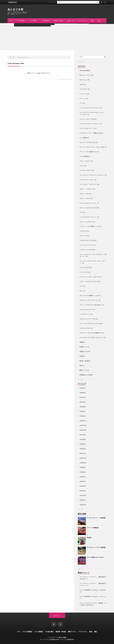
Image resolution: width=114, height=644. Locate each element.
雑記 (99, 21)
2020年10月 (83, 463)
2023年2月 (83, 402)
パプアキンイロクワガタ (86, 250)
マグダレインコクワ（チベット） (89, 300)
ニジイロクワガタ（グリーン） (88, 217)
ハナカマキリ (83, 231)
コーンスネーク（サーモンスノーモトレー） (92, 175)
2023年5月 (83, 397)
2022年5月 (83, 411)
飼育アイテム (71, 21)
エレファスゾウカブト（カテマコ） (90, 124)
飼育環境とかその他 (85, 375)
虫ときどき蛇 (15, 9)
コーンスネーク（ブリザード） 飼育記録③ (92, 577)
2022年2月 (83, 416)
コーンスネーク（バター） (87, 180)
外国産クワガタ (84, 351)
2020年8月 (83, 467)
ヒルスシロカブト (85, 267)
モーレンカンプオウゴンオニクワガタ (90, 323)
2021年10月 (83, 430)
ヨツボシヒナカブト (85, 328)
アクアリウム (82, 21)
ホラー (81, 291)
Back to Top (57, 616)
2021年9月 (83, 435)
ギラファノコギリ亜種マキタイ (88, 152)
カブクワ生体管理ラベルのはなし (89, 590)
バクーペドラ (83, 236)
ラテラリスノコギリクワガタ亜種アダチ (91, 333)
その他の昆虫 (45, 21)
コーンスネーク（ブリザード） (88, 184)
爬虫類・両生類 (58, 21)
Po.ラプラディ (84, 89)
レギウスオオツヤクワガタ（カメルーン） (92, 337)
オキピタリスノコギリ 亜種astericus (90, 133)
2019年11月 (83, 495)
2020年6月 (83, 472)
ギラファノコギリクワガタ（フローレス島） (92, 147)
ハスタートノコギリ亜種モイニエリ (90, 226)
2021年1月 (83, 453)
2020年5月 (83, 477)
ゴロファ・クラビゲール (86, 189)
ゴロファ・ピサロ (85, 194)
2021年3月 (83, 444)
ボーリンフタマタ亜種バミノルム (89, 295)
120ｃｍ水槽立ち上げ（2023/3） (96, 557)
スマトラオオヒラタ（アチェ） (88, 203)
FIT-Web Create (54, 639)
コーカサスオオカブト (86, 170)
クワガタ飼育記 (20, 21)
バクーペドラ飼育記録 (93, 528)
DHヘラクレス (84, 80)
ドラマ (81, 212)
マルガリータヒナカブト (86, 309)
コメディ (82, 166)
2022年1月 (83, 421)
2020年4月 (83, 481)
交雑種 (81, 342)
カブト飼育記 (33, 21)
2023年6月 (83, 393)
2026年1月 (83, 388)
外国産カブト (83, 347)
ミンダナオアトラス (85, 314)
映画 (92, 21)
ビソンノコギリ (84, 272)
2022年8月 (83, 407)
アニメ (81, 103)
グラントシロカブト (85, 161)
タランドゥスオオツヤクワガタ (88, 208)
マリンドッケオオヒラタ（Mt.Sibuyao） (91, 305)
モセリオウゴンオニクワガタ (88, 319)
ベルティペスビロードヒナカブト (89, 281)
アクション (83, 98)
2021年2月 (83, 449)
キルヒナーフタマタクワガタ (88, 142)
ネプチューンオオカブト (86, 222)
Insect (81, 84)
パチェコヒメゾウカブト (86, 245)
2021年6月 (83, 439)
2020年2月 (83, 486)
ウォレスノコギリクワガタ (87, 119)
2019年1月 (83, 500)
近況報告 (89, 538)
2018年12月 (83, 505)
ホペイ (81, 286)
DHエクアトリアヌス (85, 75)
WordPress (70, 639)
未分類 (81, 356)
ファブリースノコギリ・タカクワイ (90, 277)
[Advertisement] (57, 37)
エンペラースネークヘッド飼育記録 (60, 2)
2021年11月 (83, 425)
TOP (11, 21)
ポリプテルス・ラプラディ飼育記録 (96, 547)
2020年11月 (83, 458)
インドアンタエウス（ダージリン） (90, 108)
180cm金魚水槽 (84, 70)
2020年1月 (83, 491)
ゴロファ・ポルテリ (85, 198)
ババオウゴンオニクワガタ (87, 240)
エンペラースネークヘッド (87, 128)
